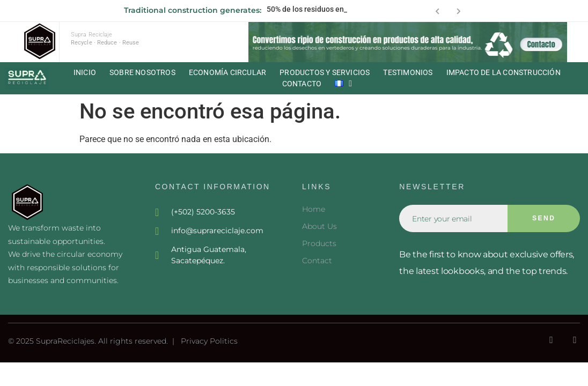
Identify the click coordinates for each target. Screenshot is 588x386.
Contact (317, 261)
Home (314, 209)
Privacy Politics (209, 341)
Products (319, 243)
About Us (319, 226)
